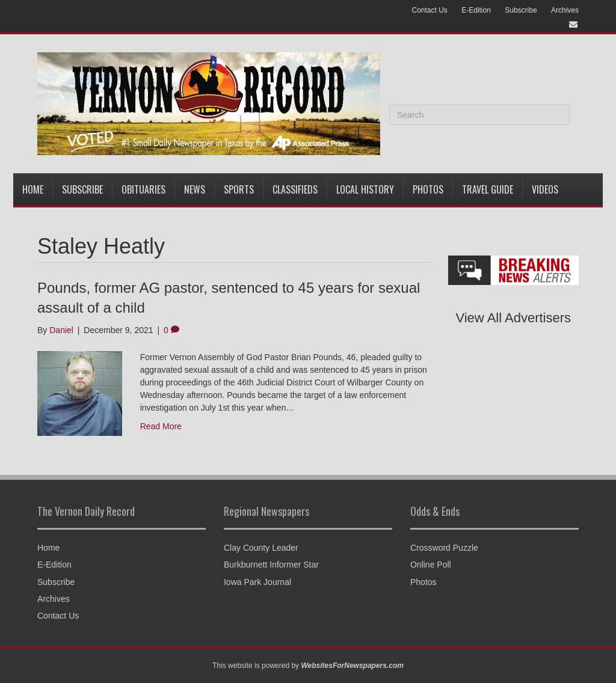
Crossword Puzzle (444, 548)
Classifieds (295, 189)
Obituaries (143, 189)
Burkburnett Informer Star (271, 565)
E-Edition (476, 10)
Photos (428, 189)
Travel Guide (488, 189)
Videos (545, 189)
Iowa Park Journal (257, 582)
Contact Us (429, 10)
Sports (239, 189)
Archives (565, 10)
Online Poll (431, 565)
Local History (365, 189)
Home (33, 189)
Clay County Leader (261, 548)
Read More (161, 426)
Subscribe (521, 10)
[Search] (479, 115)
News (195, 189)
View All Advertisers (513, 318)
